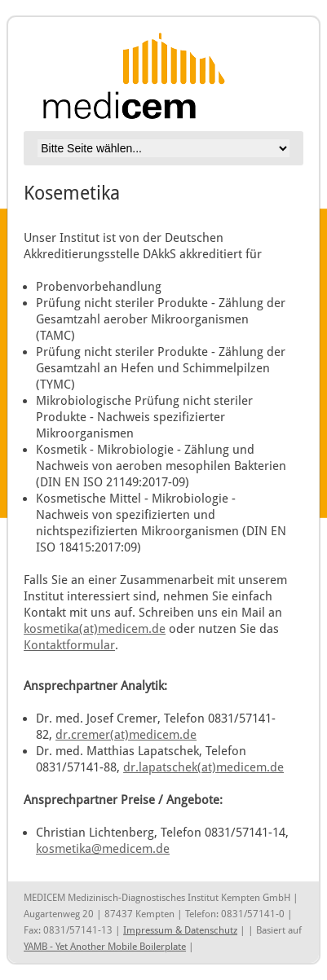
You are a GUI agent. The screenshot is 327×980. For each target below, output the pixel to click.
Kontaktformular (69, 645)
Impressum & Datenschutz (180, 930)
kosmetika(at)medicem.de (95, 628)
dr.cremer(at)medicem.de (126, 734)
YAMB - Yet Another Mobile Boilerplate (105, 947)
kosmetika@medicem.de (103, 848)
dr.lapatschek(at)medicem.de (203, 767)
